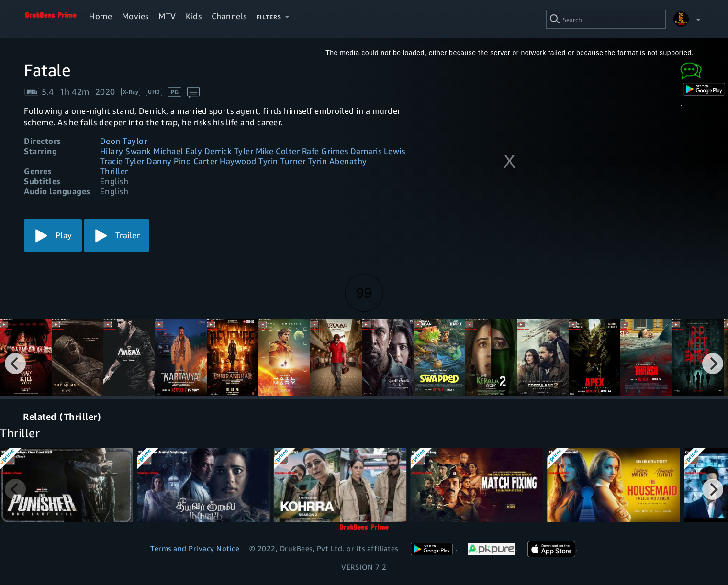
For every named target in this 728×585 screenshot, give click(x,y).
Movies (135, 16)
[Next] (713, 364)
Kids (194, 16)
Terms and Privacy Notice (195, 548)
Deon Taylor (124, 141)
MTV (167, 16)
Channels (229, 16)
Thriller (114, 171)
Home (101, 16)
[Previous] (15, 364)
